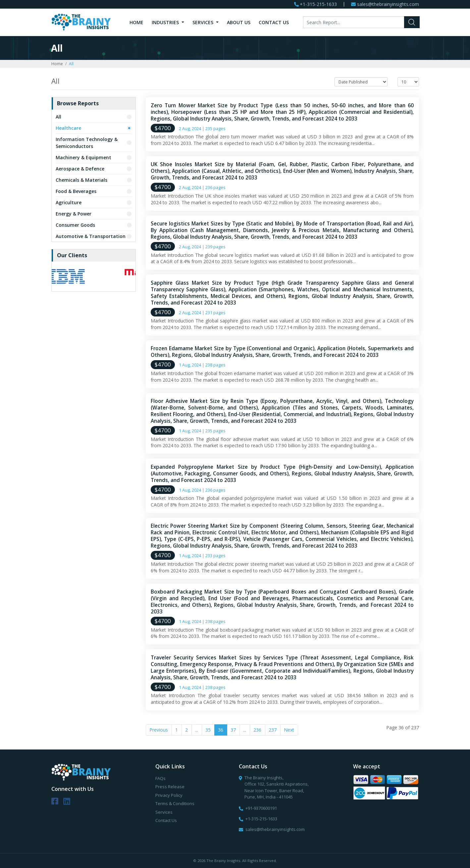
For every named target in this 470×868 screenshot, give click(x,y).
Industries (166, 22)
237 (273, 730)
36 (221, 730)
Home (136, 22)
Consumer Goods (75, 225)
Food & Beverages (76, 191)
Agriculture (69, 202)
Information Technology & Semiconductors (87, 143)
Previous (159, 730)
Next (289, 730)
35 (208, 730)
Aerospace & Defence (80, 169)
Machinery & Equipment (83, 157)
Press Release (170, 787)
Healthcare (68, 128)
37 (233, 730)
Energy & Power (74, 214)
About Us (239, 22)
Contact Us (274, 22)
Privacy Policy (169, 795)
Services (204, 22)
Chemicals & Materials (81, 180)
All (58, 117)
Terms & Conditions (175, 803)
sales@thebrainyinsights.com (388, 4)
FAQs (160, 778)
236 (257, 730)
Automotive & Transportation (91, 236)
